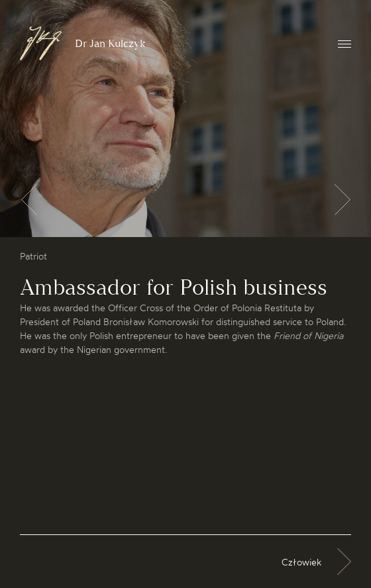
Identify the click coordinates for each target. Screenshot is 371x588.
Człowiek (301, 562)
